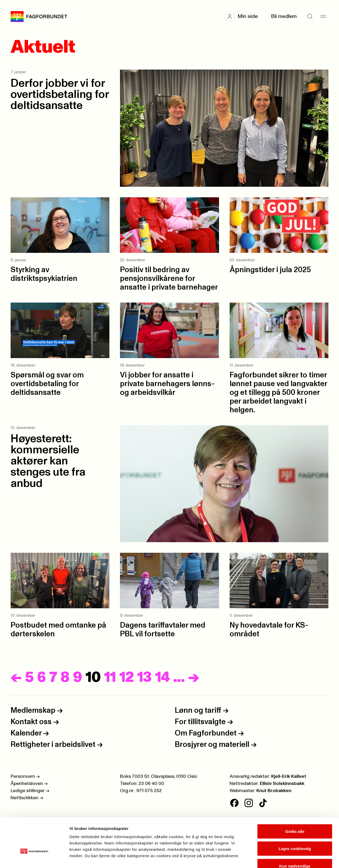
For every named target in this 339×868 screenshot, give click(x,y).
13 (144, 678)
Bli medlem (284, 16)
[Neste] (194, 678)
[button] (244, 16)
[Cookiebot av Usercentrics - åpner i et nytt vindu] (34, 858)
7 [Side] (53, 678)
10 (93, 678)
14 (163, 678)
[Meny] (323, 16)
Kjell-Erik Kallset (289, 776)
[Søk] (310, 16)
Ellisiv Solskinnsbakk (282, 784)
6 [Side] (41, 678)
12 (127, 678)
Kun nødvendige (295, 833)
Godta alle (295, 799)
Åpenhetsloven (29, 784)
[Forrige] (16, 678)
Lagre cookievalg (295, 816)
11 (110, 678)
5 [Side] (29, 678)
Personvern (25, 776)
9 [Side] (77, 678)
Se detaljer (285, 858)
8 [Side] (65, 678)
